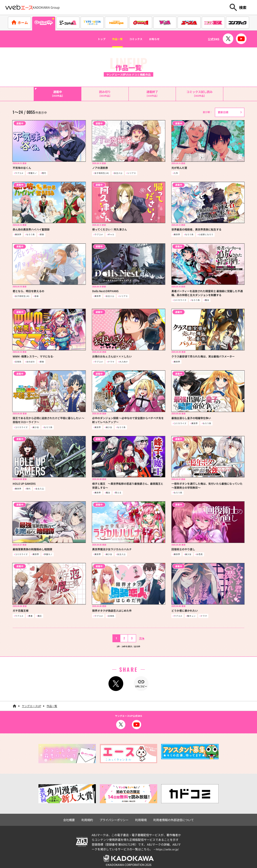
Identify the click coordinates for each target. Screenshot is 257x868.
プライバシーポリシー (117, 817)
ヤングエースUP (31, 704)
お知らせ (164, 39)
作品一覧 (113, 39)
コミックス (138, 39)
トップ (91, 39)
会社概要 (77, 817)
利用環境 (140, 817)
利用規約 (93, 817)
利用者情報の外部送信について (168, 817)
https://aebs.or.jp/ (168, 846)
